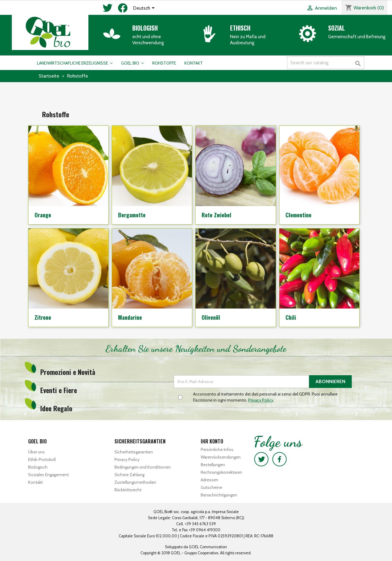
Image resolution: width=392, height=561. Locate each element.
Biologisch (38, 467)
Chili (291, 317)
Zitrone (43, 317)
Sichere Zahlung (129, 475)
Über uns (36, 452)
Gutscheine (211, 487)
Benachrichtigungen (219, 495)
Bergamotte (132, 215)
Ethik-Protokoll (42, 459)
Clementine (298, 215)
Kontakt (35, 482)
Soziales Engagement (48, 475)
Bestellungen (213, 465)
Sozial (336, 28)
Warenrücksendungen (221, 457)
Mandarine (130, 317)
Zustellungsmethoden (135, 482)
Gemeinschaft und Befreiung (357, 37)
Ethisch (240, 28)
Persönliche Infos (217, 449)
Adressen (209, 480)
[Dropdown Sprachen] (145, 8)
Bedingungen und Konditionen (143, 467)
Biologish (145, 28)
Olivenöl (211, 317)
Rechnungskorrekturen (221, 472)
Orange (43, 215)
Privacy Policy (127, 459)
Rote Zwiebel (216, 215)
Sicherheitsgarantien (134, 452)
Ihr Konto (212, 441)
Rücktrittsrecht (128, 490)
